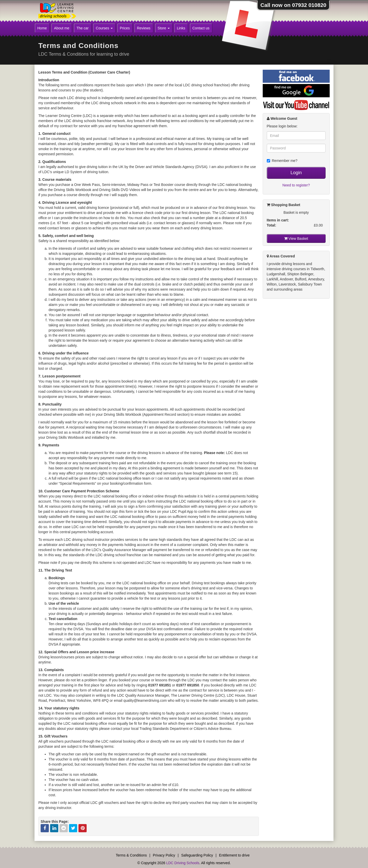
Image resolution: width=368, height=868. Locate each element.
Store (164, 28)
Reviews (144, 28)
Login (296, 173)
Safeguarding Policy (197, 855)
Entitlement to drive (234, 855)
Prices (125, 28)
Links (181, 28)
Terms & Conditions (131, 855)
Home (42, 28)
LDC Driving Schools (183, 863)
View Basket (296, 239)
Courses (104, 28)
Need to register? (296, 185)
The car (82, 28)
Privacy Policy (164, 855)
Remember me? (282, 161)
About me (62, 28)
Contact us (201, 28)
